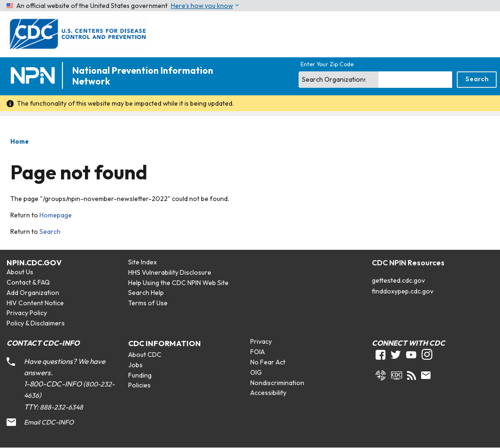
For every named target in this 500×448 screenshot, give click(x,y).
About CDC (145, 355)
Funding (140, 375)
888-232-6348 (62, 407)
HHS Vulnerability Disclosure (170, 272)
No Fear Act (268, 362)
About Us (20, 272)
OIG (256, 372)
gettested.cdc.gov (398, 280)
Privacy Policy (27, 313)
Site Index (142, 262)
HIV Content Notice (35, 303)
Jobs (135, 365)
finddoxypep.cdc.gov (403, 291)
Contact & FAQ (28, 282)
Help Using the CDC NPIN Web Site (178, 283)
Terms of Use (148, 303)
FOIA (258, 352)
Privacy (261, 341)
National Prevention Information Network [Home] (143, 76)
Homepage (56, 215)
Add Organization (33, 293)
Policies (139, 385)
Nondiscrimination (277, 383)
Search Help (146, 293)
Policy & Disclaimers (36, 323)
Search (50, 232)
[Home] (35, 76)
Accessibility (268, 393)
